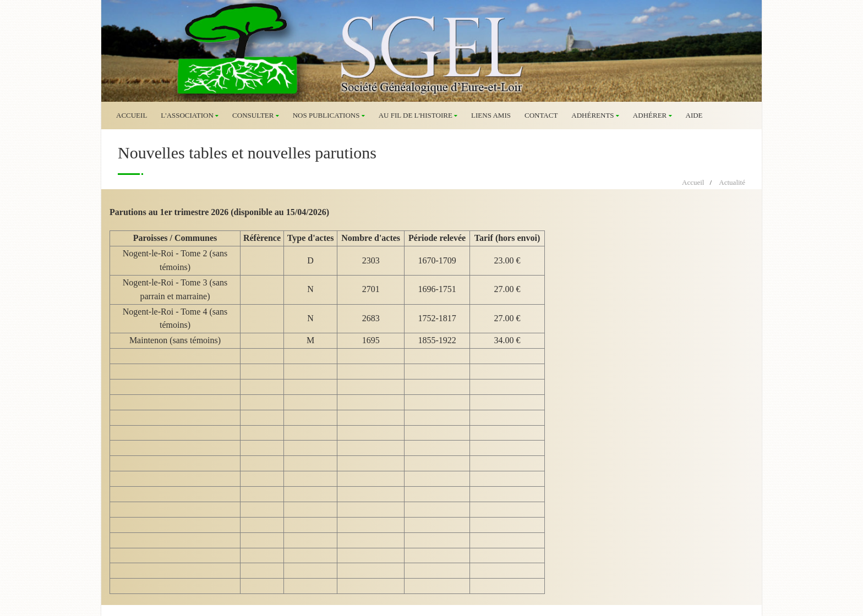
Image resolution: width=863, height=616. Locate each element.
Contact (541, 115)
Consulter (256, 115)
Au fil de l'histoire (418, 115)
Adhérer (652, 115)
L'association (190, 115)
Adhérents (595, 115)
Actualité (732, 182)
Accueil (132, 115)
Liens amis (491, 115)
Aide (694, 115)
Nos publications (329, 115)
